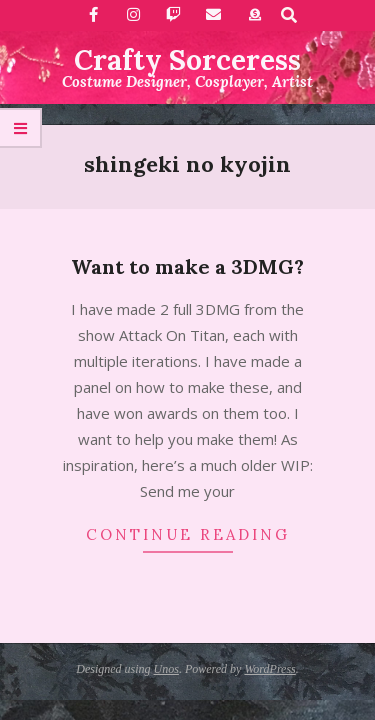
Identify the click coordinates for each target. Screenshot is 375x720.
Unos (166, 669)
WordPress (269, 669)
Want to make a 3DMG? (187, 266)
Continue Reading (188, 534)
